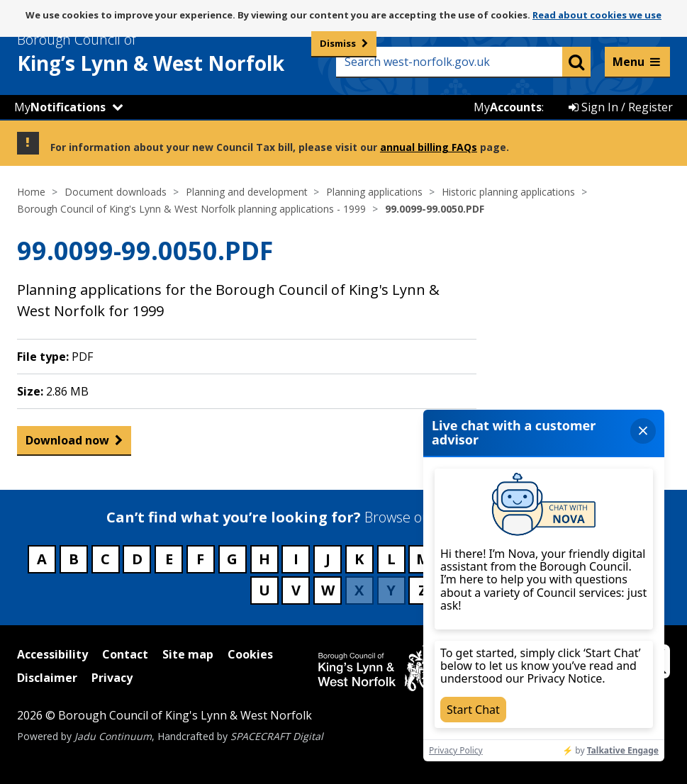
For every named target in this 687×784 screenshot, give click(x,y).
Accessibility (52, 654)
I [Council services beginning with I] (296, 559)
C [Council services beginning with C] (105, 559)
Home (31, 192)
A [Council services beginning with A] (42, 559)
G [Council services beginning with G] (232, 559)
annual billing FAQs (429, 147)
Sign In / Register (621, 107)
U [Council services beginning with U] (264, 590)
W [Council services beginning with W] (328, 590)
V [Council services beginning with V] (296, 590)
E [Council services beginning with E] (169, 559)
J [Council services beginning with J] (328, 559)
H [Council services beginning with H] (264, 559)
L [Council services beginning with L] (391, 559)
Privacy (112, 678)
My (60, 107)
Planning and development (247, 192)
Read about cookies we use (597, 15)
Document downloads (116, 192)
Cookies (250, 654)
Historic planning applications (508, 192)
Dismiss (338, 43)
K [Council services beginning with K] (359, 559)
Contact (125, 654)
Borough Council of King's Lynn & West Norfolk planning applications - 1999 (191, 209)
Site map (188, 654)
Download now (67, 443)
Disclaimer (47, 678)
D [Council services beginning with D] (137, 559)
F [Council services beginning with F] (200, 559)
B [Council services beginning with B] (74, 559)
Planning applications (374, 192)
